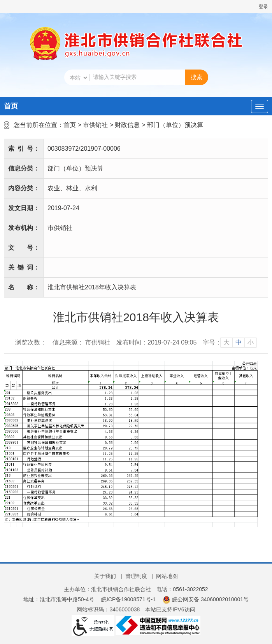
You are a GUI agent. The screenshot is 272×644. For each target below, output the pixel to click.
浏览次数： (31, 342)
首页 (11, 106)
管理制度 (136, 576)
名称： (24, 287)
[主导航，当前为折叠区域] (260, 106)
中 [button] (239, 342)
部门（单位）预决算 (175, 125)
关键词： (24, 267)
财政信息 (127, 125)
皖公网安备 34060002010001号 (206, 599)
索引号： (24, 149)
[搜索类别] (78, 78)
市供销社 (95, 125)
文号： (24, 248)
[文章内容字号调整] (230, 343)
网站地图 (167, 576)
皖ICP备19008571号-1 (128, 599)
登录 (263, 7)
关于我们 (105, 576)
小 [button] (251, 342)
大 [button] (226, 342)
